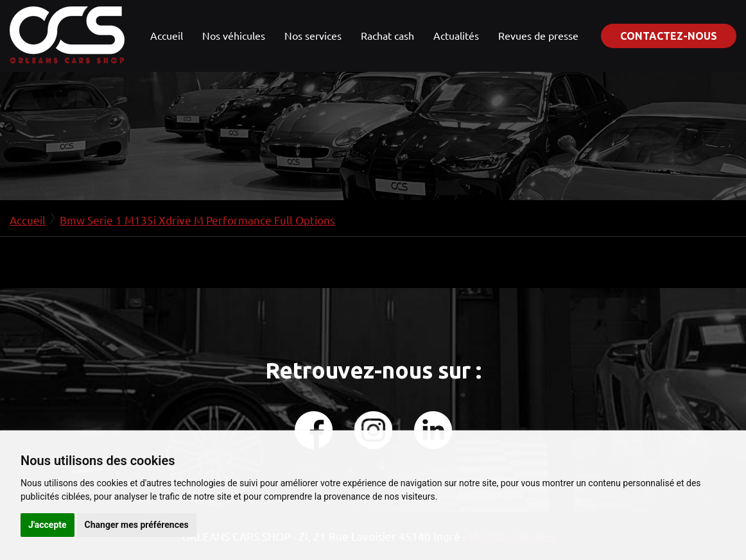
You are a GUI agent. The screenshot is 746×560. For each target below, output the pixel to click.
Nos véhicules (234, 35)
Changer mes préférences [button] (137, 525)
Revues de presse (538, 35)
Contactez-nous (669, 36)
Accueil (167, 35)
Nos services (313, 35)
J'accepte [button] (48, 525)
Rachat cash (387, 35)
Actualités (456, 35)
